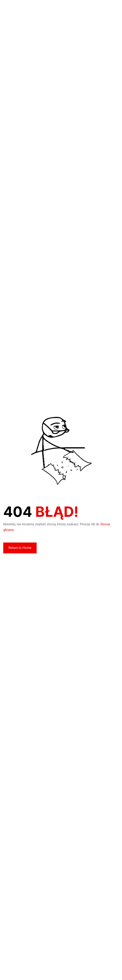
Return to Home (20, 548)
